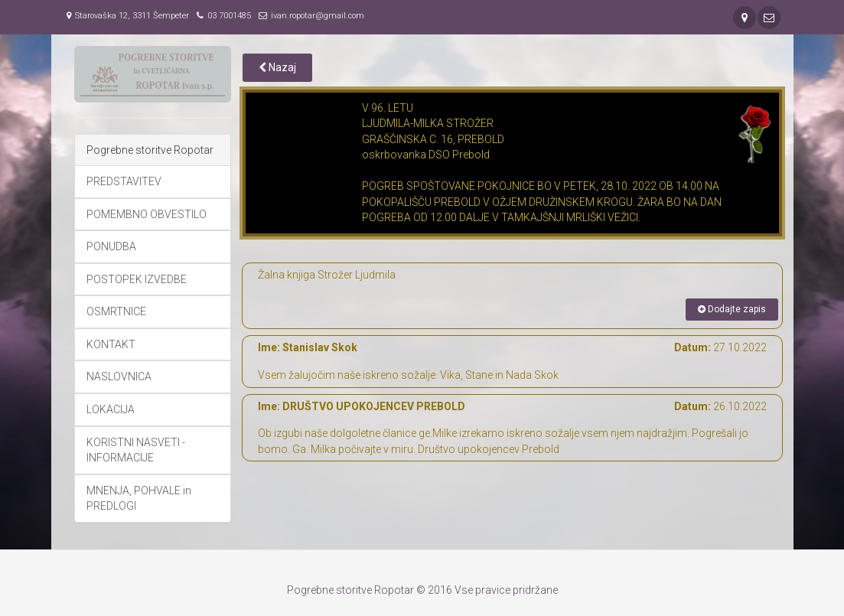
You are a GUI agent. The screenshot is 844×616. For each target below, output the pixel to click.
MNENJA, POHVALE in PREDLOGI (139, 499)
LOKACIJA (111, 409)
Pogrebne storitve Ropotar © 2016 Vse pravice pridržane (422, 590)
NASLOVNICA (119, 376)
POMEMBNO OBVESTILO (147, 214)
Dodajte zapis (732, 309)
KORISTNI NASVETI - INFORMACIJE (136, 450)
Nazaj (277, 67)
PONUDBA (111, 246)
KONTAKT (111, 344)
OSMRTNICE (116, 311)
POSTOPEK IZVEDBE (137, 279)
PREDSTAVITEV (124, 181)
